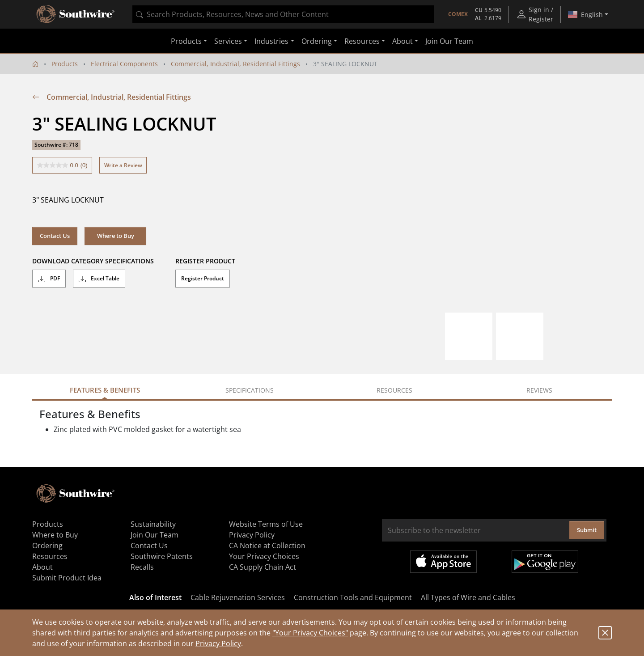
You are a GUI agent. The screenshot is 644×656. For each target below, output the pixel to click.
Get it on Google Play (545, 562)
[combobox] (283, 14)
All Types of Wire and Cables (468, 597)
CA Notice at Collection (267, 546)
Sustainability (153, 524)
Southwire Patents (162, 556)
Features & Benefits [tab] (105, 390)
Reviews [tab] (539, 390)
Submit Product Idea (67, 578)
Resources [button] (362, 41)
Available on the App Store (443, 562)
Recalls (142, 567)
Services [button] (228, 41)
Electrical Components (124, 64)
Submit (587, 530)
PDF (49, 279)
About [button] (402, 41)
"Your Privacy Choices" (310, 633)
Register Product (203, 278)
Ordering (47, 546)
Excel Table (99, 279)
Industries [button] (271, 41)
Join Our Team (449, 41)
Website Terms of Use (266, 524)
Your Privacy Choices (264, 556)
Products (65, 64)
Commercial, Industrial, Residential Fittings (235, 64)
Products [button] (186, 41)
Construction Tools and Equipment (353, 597)
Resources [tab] (394, 390)
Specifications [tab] (250, 390)
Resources (50, 556)
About (42, 567)
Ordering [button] (317, 41)
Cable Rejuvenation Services (238, 597)
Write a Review (123, 165)
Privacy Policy (218, 643)
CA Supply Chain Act (263, 567)
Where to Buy (116, 236)
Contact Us (55, 236)
